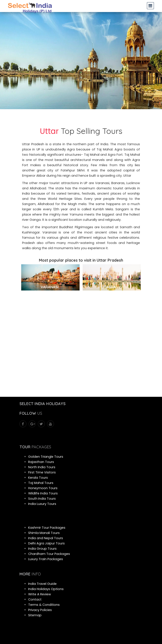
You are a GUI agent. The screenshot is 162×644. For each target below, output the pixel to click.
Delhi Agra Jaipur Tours (46, 543)
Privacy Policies (40, 610)
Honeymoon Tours (43, 488)
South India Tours (42, 499)
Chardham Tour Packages (49, 554)
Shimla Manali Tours (44, 533)
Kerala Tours (38, 478)
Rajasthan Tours (41, 462)
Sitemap (35, 615)
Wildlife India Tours (43, 493)
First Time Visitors (42, 472)
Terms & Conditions (44, 605)
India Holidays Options (46, 589)
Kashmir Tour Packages (47, 528)
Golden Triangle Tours (46, 457)
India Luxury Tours (42, 504)
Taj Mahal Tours (41, 483)
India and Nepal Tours (46, 538)
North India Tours (42, 467)
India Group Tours (42, 549)
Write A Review (40, 594)
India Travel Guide (42, 584)
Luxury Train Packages (46, 559)
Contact (35, 599)
